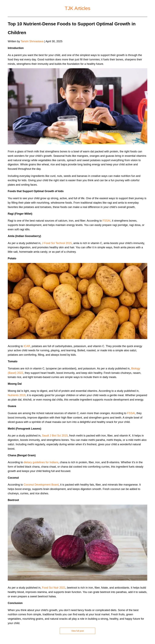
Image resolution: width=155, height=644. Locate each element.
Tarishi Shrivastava (32, 41)
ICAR (27, 346)
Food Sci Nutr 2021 (54, 588)
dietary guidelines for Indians (41, 462)
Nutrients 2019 (17, 395)
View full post (77, 631)
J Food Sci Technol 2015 (57, 243)
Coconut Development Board (41, 485)
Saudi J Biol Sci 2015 (55, 436)
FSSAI (107, 221)
